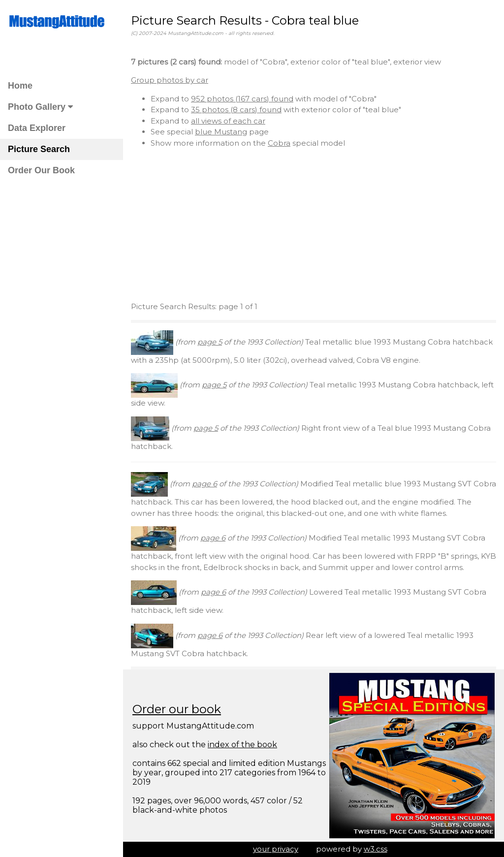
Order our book (177, 709)
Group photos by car (170, 80)
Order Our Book (41, 170)
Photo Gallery (40, 107)
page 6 (205, 484)
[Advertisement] (314, 225)
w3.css (376, 849)
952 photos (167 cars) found (242, 99)
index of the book (242, 745)
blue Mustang (221, 132)
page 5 (210, 342)
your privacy (276, 849)
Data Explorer (37, 128)
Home (20, 86)
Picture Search (39, 149)
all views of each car (228, 121)
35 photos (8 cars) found (236, 110)
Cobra (279, 143)
